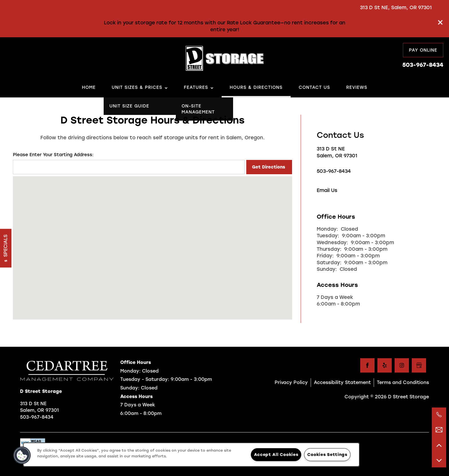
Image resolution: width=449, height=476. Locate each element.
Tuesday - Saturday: (145, 379)
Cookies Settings (327, 455)
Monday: (327, 229)
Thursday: (329, 249)
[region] (191, 455)
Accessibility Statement (342, 382)
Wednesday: (332, 242)
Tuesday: (328, 236)
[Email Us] (439, 430)
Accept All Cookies (276, 455)
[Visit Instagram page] (402, 365)
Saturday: (329, 263)
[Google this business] (419, 365)
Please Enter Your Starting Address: (53, 155)
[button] (440, 22)
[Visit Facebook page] (367, 365)
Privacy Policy (291, 382)
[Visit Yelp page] (385, 365)
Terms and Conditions (403, 382)
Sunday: (327, 269)
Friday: (325, 256)
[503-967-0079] (439, 415)
